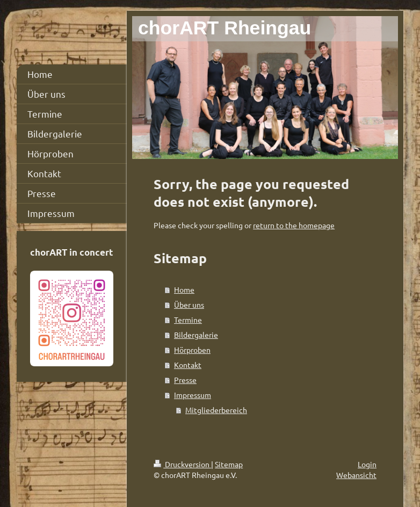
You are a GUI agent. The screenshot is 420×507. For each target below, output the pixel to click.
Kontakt (188, 365)
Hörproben (192, 350)
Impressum (193, 395)
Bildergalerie (196, 335)
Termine (188, 320)
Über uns (189, 305)
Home (184, 289)
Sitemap (229, 464)
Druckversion (182, 464)
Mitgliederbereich (216, 410)
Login (367, 464)
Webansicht (356, 475)
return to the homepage (294, 225)
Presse (185, 380)
